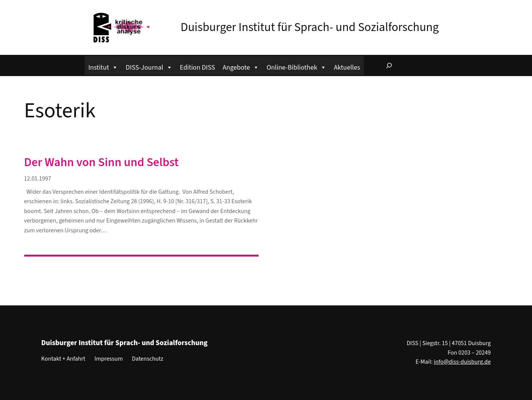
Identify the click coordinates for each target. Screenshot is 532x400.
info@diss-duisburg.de (462, 362)
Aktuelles (347, 67)
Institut (103, 66)
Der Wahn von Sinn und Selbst (102, 162)
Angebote (241, 66)
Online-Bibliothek (296, 66)
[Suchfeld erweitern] (389, 65)
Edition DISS (198, 67)
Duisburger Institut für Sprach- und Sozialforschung (310, 27)
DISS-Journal (149, 66)
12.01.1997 (38, 179)
